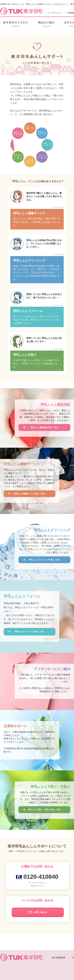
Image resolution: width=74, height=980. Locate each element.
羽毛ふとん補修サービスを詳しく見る (30, 494)
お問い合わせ (38, 912)
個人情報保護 (59, 958)
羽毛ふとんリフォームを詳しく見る (30, 632)
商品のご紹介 (46, 24)
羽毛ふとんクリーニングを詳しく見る (44, 560)
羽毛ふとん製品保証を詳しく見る (44, 427)
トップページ (54, 13)
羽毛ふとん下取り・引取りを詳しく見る (44, 810)
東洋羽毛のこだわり (15, 24)
